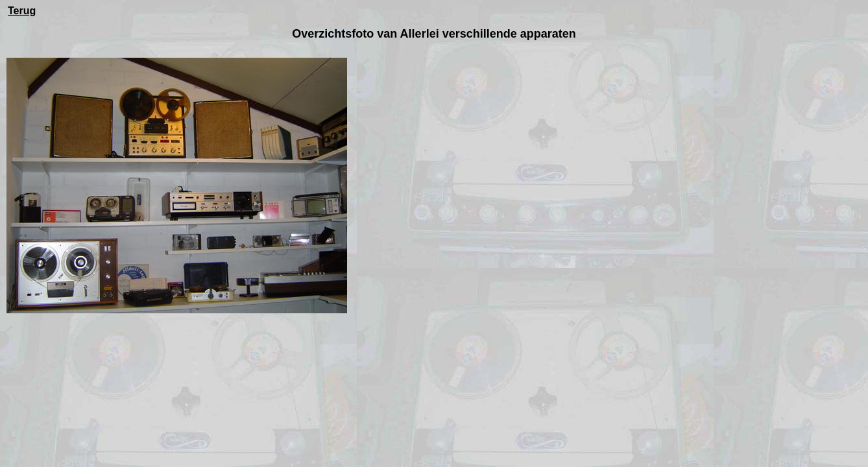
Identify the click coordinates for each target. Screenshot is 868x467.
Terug (22, 11)
